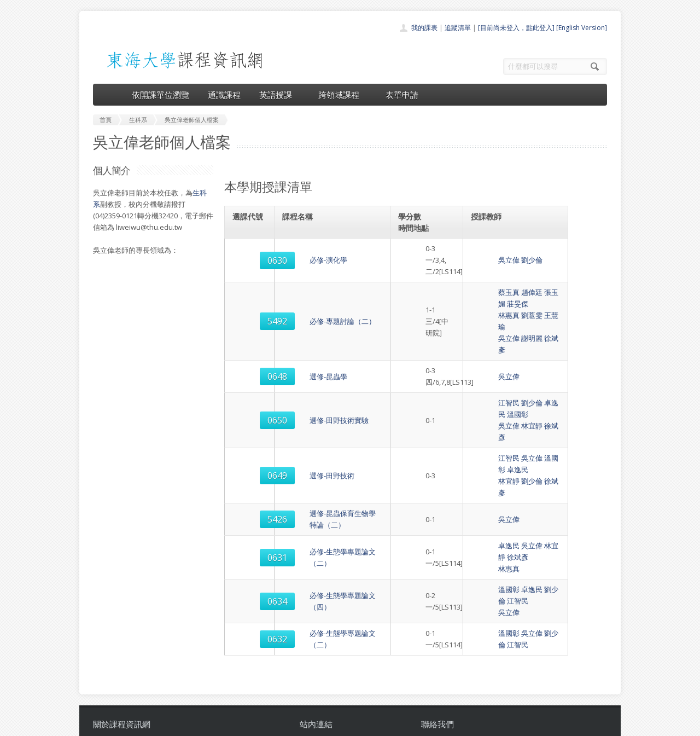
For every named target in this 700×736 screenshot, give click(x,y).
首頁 (315, 622)
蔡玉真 (485, 281)
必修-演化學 (302, 254)
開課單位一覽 (328, 634)
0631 (250, 454)
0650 (250, 363)
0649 (250, 395)
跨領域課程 (343, 95)
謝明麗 (508, 304)
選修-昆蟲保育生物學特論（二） (334, 425)
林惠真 (485, 292)
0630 (250, 254)
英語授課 (279, 95)
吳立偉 (485, 254)
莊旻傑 (554, 281)
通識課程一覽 (328, 646)
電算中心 (242, 725)
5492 (250, 293)
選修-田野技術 (306, 395)
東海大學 (102, 725)
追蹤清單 (458, 28)
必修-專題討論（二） (316, 292)
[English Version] (582, 28)
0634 (250, 486)
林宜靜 (508, 368)
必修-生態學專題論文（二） (327, 454)
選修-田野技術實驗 (313, 363)
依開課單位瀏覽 (161, 95)
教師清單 (322, 694)
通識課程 (224, 95)
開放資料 (322, 682)
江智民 (485, 357)
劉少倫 (508, 254)
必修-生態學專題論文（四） (327, 486)
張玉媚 (531, 281)
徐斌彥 (531, 304)
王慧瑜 (531, 292)
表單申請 (402, 95)
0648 (250, 331)
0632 (250, 519)
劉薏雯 (508, 292)
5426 (250, 425)
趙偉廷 (508, 281)
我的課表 (424, 28)
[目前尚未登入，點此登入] (516, 28)
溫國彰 (554, 357)
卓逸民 (531, 357)
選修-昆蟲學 (302, 331)
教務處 (276, 725)
